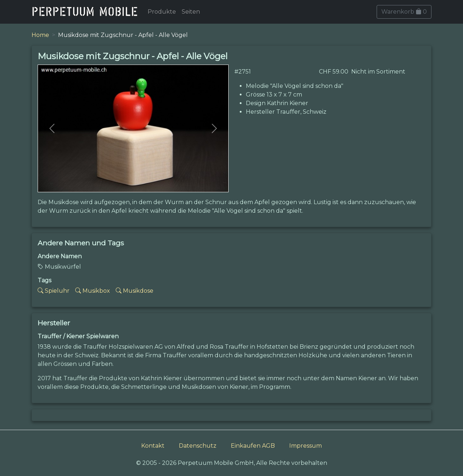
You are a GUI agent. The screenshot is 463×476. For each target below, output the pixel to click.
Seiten (191, 12)
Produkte (162, 12)
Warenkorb (404, 12)
